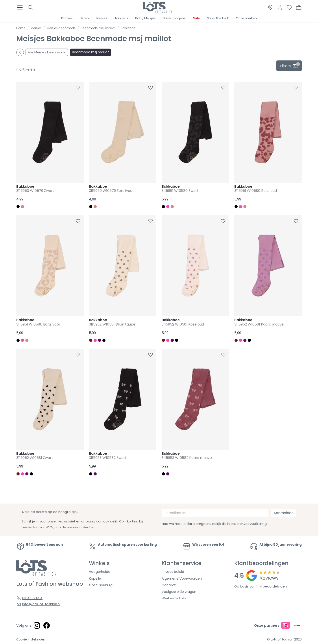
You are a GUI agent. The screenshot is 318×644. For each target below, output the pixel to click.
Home (21, 28)
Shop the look (218, 18)
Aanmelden (284, 513)
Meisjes (102, 18)
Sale (196, 18)
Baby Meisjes (145, 18)
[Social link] (37, 625)
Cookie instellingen (31, 639)
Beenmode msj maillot (98, 28)
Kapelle (95, 578)
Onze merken (246, 18)
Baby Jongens (174, 18)
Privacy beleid (173, 572)
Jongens (121, 18)
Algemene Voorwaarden (182, 578)
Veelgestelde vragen (179, 592)
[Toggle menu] (21, 7)
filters (290, 65)
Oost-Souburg (101, 585)
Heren (84, 18)
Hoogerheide (100, 572)
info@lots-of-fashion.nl (41, 604)
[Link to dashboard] (280, 7)
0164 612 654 (32, 598)
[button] (299, 7)
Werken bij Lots (174, 598)
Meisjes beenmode (61, 28)
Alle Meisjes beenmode (47, 52)
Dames (67, 18)
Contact (169, 585)
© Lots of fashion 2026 (284, 639)
